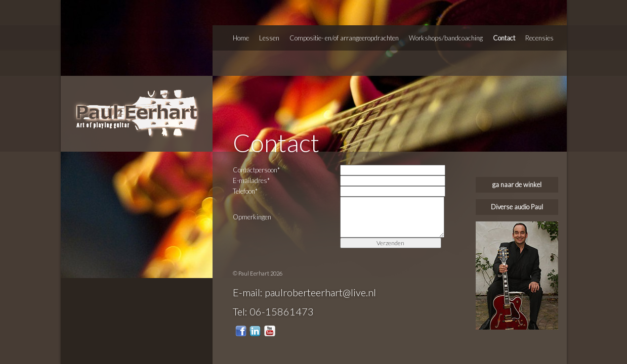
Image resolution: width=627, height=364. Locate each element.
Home (241, 38)
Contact (504, 38)
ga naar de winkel (517, 185)
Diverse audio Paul (517, 207)
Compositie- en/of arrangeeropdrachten (344, 38)
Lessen (269, 38)
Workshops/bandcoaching (446, 38)
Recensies (539, 38)
